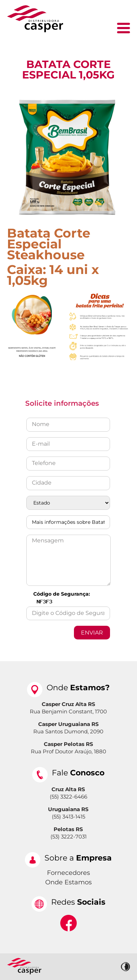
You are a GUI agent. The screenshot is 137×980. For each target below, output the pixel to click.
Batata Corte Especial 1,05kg (68, 70)
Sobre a (78, 858)
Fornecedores (68, 873)
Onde (78, 688)
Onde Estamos (68, 882)
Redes (78, 902)
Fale (78, 773)
